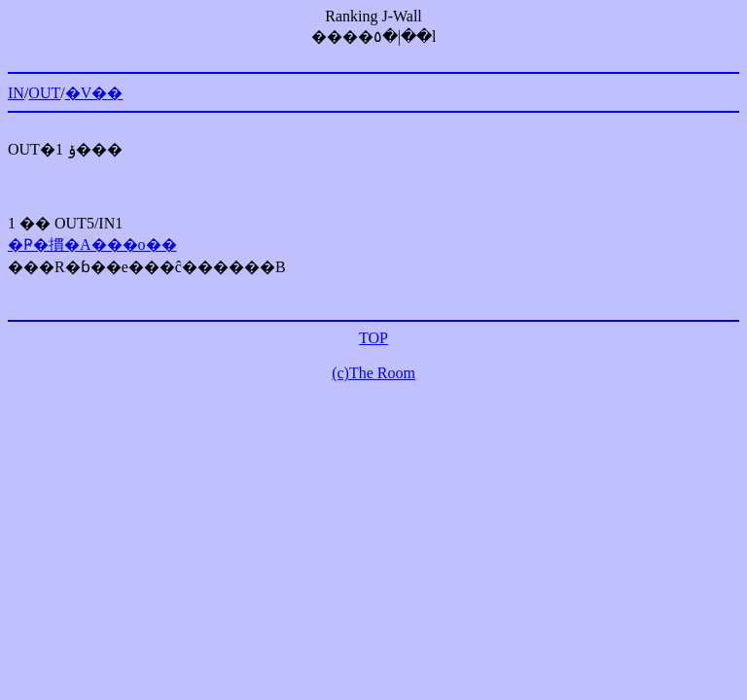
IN (16, 93)
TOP (373, 338)
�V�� (94, 93)
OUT (44, 93)
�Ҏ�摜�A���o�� (92, 245)
